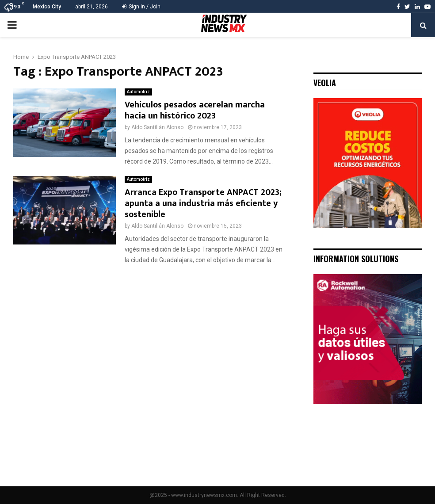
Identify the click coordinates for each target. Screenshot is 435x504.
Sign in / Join (141, 7)
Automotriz (138, 92)
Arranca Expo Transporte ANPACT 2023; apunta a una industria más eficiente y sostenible (203, 203)
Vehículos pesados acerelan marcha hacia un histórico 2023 (195, 110)
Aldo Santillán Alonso (157, 127)
